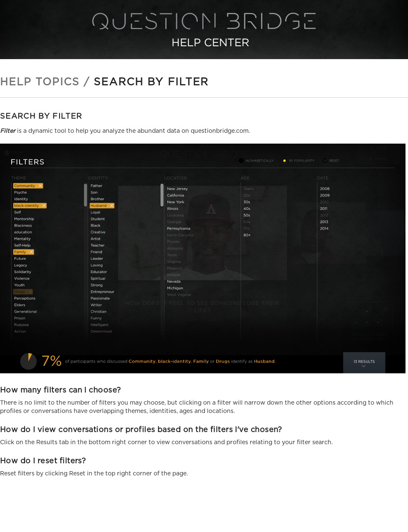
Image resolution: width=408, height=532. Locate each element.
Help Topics (40, 82)
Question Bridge (204, 30)
